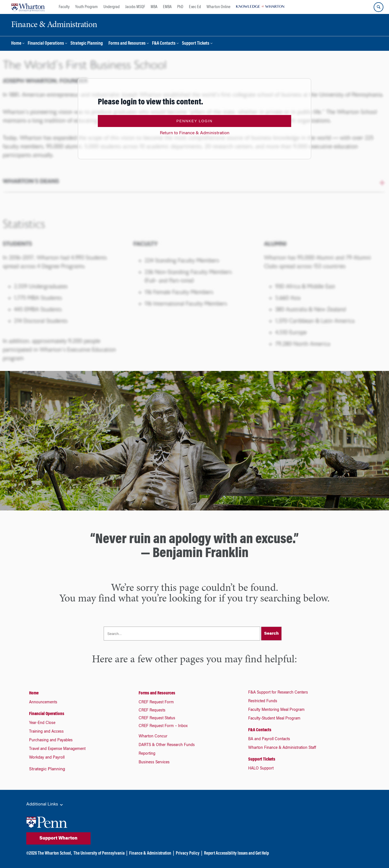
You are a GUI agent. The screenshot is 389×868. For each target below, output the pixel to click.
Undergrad (112, 7)
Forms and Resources (127, 44)
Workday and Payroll (47, 758)
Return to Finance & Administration (195, 133)
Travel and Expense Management (57, 749)
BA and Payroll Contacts (269, 739)
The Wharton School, (55, 853)
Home (16, 44)
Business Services (154, 763)
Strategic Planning (87, 44)
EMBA (167, 7)
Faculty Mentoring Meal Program (276, 710)
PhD (180, 7)
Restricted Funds (263, 701)
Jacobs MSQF (135, 7)
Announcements (43, 702)
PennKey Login (194, 121)
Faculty (64, 7)
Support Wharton (58, 838)
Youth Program (86, 7)
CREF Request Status (157, 718)
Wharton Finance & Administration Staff (282, 748)
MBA (154, 7)
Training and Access (46, 732)
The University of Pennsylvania (99, 853)
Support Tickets (196, 44)
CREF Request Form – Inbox (163, 726)
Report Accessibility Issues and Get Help (236, 853)
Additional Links (45, 805)
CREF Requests (152, 711)
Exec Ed (195, 7)
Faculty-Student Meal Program (274, 719)
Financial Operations (46, 44)
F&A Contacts (164, 44)
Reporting (147, 754)
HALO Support (261, 769)
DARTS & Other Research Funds (167, 745)
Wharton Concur (153, 737)
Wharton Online (219, 7)
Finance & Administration (150, 853)
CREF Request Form (156, 702)
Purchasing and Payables (51, 740)
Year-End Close (42, 723)
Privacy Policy (188, 853)
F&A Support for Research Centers (278, 693)
